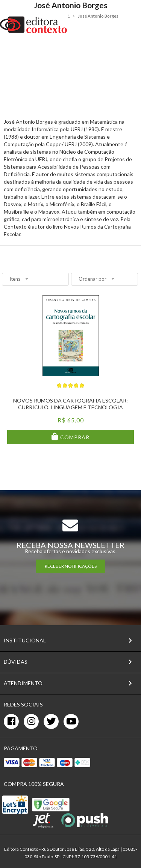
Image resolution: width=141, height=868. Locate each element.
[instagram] (31, 721)
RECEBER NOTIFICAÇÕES (71, 566)
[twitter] (51, 721)
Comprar (74, 437)
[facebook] (11, 721)
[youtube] (71, 721)
